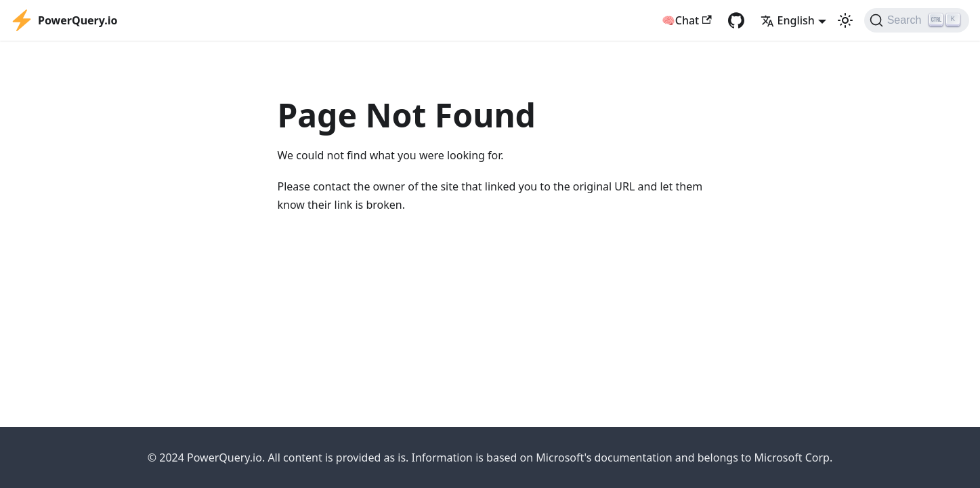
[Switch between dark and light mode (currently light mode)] (845, 20)
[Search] (917, 20)
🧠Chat (687, 20)
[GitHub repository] (736, 20)
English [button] (788, 20)
